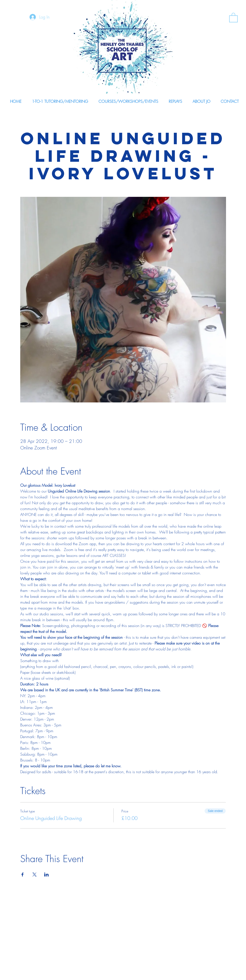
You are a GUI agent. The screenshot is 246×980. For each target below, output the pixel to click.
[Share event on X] (34, 875)
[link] (233, 17)
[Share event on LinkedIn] (46, 875)
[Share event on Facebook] (23, 875)
